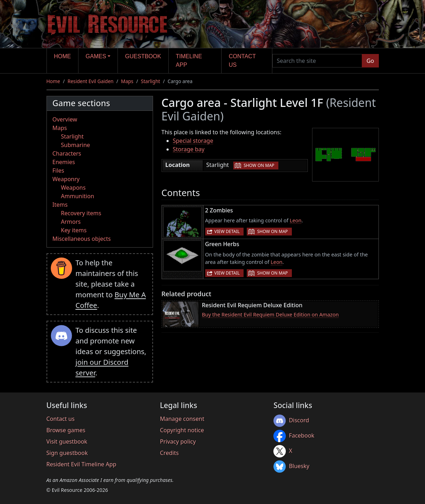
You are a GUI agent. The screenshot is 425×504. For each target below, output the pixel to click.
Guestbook (143, 56)
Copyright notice (182, 430)
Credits (169, 453)
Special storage (193, 141)
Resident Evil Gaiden (90, 81)
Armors (71, 222)
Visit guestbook (67, 441)
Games (96, 56)
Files (58, 170)
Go (370, 61)
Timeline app (189, 61)
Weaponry (66, 179)
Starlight (151, 81)
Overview (65, 119)
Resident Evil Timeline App (81, 464)
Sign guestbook (67, 453)
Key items (74, 230)
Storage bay (189, 149)
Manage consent (182, 419)
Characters (67, 153)
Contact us (242, 61)
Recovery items (81, 213)
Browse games (66, 430)
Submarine (76, 145)
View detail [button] (227, 231)
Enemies (64, 162)
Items (60, 205)
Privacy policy (178, 441)
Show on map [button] (259, 165)
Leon (296, 220)
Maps (127, 81)
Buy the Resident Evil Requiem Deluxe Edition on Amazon (271, 315)
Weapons (73, 188)
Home (62, 56)
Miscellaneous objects (82, 239)
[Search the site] (317, 61)
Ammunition (78, 196)
